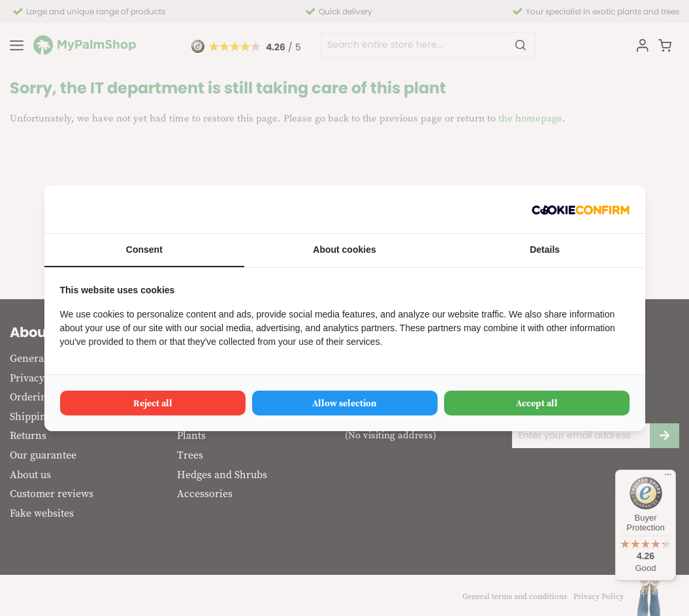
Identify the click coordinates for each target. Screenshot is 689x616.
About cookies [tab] (344, 250)
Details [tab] (545, 250)
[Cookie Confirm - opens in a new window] (581, 209)
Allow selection (344, 403)
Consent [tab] (144, 250)
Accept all (537, 403)
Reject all (153, 403)
